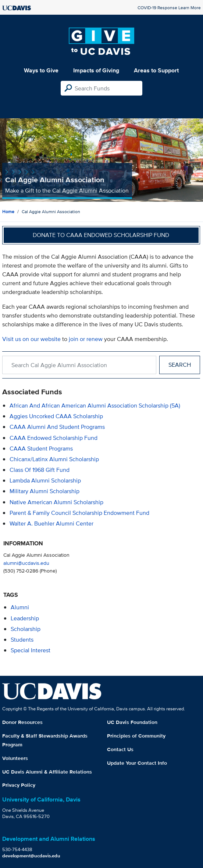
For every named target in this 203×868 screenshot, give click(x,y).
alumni (20, 607)
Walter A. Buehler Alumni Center (51, 523)
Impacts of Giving (96, 70)
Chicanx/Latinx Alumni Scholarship (54, 459)
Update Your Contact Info (137, 763)
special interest (31, 650)
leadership (25, 618)
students (22, 640)
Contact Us (120, 749)
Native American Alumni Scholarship (56, 502)
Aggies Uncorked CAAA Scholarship (56, 416)
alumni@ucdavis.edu (26, 563)
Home (8, 211)
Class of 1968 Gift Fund (40, 470)
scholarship (26, 629)
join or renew (86, 339)
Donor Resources (22, 722)
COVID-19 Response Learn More (169, 8)
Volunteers (15, 758)
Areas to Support (156, 70)
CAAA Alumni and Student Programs (57, 427)
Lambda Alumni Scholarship (45, 480)
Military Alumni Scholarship (44, 491)
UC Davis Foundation (132, 722)
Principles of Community (136, 736)
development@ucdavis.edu (31, 856)
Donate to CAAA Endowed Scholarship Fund (101, 235)
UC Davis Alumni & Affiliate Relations (47, 772)
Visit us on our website (31, 339)
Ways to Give (41, 70)
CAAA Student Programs (41, 449)
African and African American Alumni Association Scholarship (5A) (95, 406)
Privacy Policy (19, 785)
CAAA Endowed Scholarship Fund (54, 438)
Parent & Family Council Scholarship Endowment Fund (79, 513)
